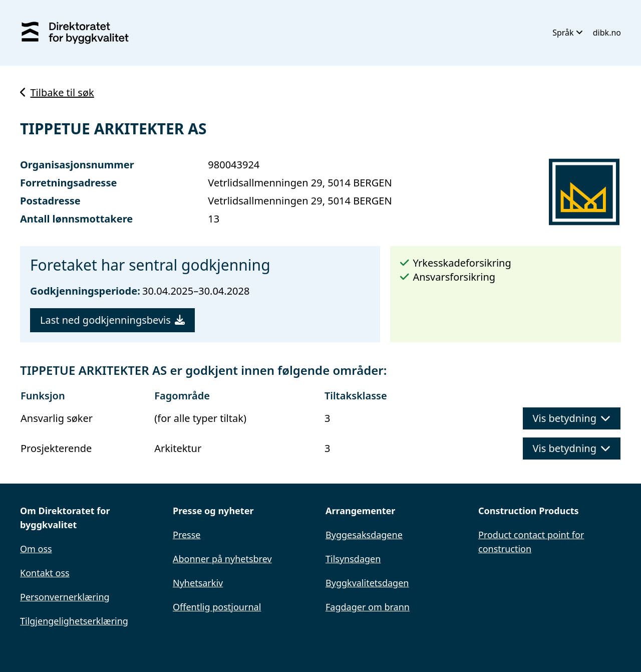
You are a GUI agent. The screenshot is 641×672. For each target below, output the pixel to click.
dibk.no (607, 33)
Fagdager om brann (368, 607)
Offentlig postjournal (217, 607)
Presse (187, 535)
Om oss (36, 549)
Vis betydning (572, 418)
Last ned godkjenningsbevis (112, 320)
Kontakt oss (45, 573)
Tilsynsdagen (353, 559)
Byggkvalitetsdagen (367, 583)
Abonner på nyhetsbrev (222, 559)
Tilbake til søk (57, 92)
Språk (568, 33)
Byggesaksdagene (364, 535)
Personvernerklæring (65, 597)
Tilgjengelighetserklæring (74, 621)
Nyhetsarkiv (198, 583)
